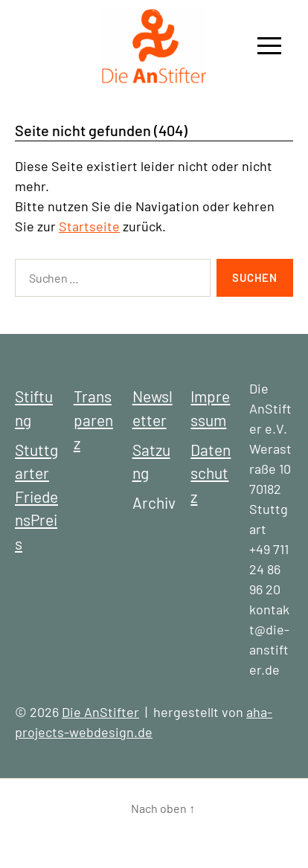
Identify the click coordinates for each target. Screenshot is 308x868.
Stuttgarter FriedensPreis (36, 496)
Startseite (89, 226)
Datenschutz (211, 473)
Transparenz (93, 419)
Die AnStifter (100, 712)
